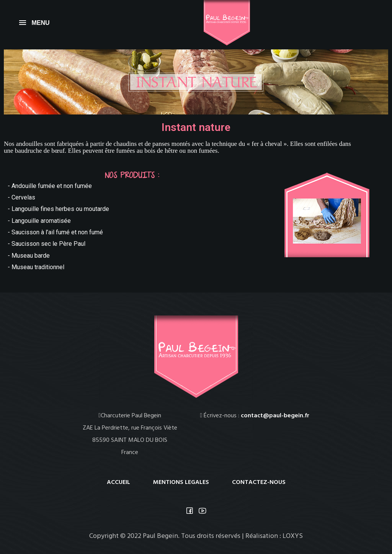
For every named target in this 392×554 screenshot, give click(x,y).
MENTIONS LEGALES (181, 482)
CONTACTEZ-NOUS (259, 482)
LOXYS (293, 536)
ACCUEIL (118, 482)
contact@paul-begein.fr (275, 416)
